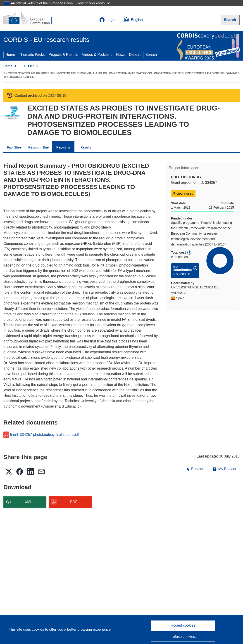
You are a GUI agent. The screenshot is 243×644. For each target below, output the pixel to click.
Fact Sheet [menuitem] (15, 147)
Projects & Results (63, 55)
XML (29, 502)
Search (151, 55)
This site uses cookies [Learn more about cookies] (27, 629)
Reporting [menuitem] (63, 147)
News (121, 55)
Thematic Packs (32, 55)
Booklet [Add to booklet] (195, 468)
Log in (108, 20)
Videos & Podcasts (97, 55)
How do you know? (93, 3)
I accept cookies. (183, 625)
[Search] (230, 20)
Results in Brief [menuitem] (39, 147)
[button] (133, 20)
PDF (74, 502)
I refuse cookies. (183, 637)
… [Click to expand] (20, 66)
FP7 (31, 66)
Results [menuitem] (86, 147)
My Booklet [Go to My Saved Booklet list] (225, 469)
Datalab (135, 55)
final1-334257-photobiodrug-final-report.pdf (44, 435)
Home (10, 55)
